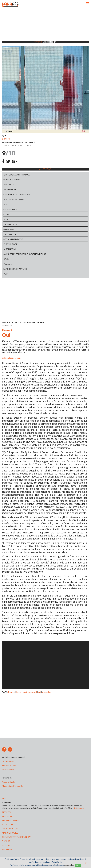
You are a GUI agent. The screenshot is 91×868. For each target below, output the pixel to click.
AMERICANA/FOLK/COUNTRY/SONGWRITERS (25, 254)
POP (6, 274)
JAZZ (6, 219)
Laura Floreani (8, 761)
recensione (47, 692)
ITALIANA (8, 264)
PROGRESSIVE (10, 224)
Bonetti (12, 692)
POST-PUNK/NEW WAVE (15, 200)
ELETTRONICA (10, 209)
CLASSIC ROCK (10, 244)
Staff (4, 798)
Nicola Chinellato (9, 782)
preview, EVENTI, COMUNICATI (17, 837)
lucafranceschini (30, 692)
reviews (6, 812)
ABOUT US (7, 849)
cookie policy (69, 865)
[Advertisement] (45, 28)
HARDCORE (9, 229)
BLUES (6, 214)
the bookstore (10, 829)
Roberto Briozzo (9, 765)
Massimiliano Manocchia (12, 786)
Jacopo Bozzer (8, 769)
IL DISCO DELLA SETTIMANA (17, 175)
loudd (19, 692)
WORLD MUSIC (10, 190)
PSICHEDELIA (10, 234)
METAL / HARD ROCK (13, 239)
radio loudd (9, 825)
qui (40, 692)
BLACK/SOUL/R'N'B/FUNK (15, 269)
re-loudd (7, 816)
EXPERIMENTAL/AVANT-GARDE (18, 195)
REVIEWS (6, 322)
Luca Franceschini (13, 358)
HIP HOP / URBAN (12, 180)
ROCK (6, 259)
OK (78, 865)
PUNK (6, 204)
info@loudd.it (78, 808)
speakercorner (10, 820)
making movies (10, 833)
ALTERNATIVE (10, 249)
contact (7, 845)
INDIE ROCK (9, 185)
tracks (6, 841)
